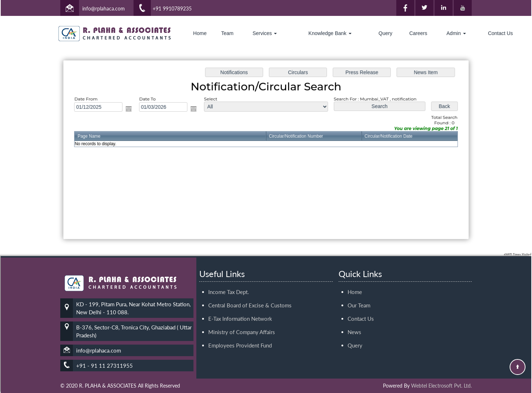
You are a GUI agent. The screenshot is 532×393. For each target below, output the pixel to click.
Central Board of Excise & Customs (250, 295)
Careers (418, 33)
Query (385, 33)
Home (200, 33)
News (354, 321)
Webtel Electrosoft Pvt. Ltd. (441, 386)
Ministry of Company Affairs (242, 321)
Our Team (359, 295)
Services (265, 33)
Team (227, 33)
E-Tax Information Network (240, 308)
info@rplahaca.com (104, 8)
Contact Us (500, 33)
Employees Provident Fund (240, 335)
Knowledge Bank (330, 33)
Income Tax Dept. (229, 281)
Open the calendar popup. (131, 109)
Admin (456, 33)
